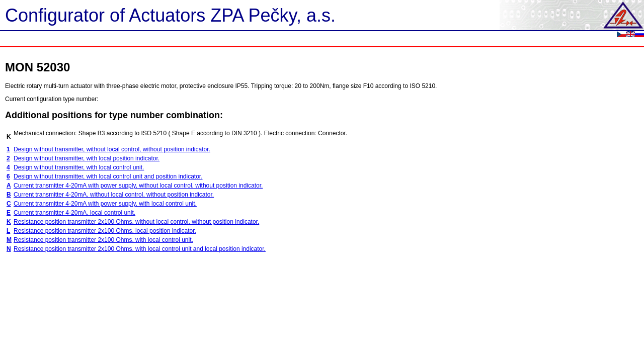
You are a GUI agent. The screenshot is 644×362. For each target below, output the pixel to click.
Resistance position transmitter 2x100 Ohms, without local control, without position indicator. (136, 222)
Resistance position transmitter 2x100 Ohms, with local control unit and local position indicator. (140, 249)
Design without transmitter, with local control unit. (79, 167)
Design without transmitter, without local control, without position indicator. (112, 149)
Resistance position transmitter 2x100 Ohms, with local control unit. (103, 240)
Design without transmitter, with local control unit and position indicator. (108, 176)
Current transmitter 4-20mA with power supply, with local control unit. (105, 204)
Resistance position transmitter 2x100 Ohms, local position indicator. (105, 231)
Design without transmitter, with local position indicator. (87, 158)
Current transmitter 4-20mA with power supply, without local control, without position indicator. (138, 186)
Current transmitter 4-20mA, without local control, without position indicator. (114, 195)
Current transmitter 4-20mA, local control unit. (74, 213)
